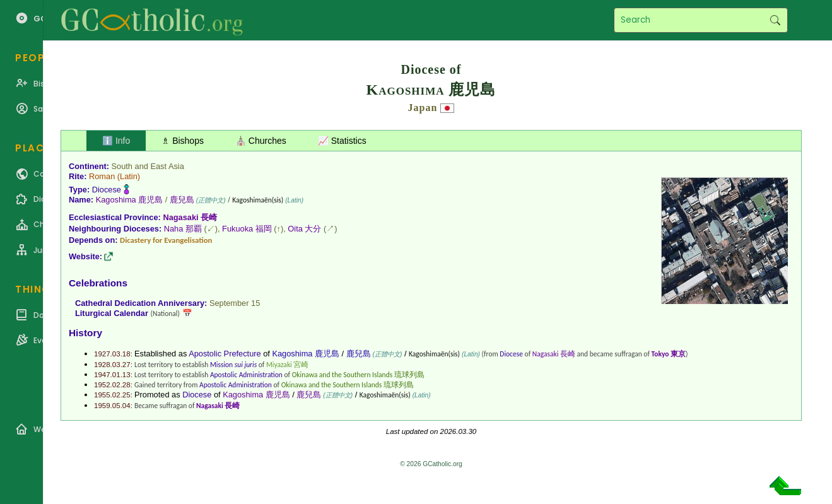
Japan (423, 108)
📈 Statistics (342, 141)
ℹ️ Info (116, 141)
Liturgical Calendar (112, 313)
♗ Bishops (183, 141)
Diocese (107, 190)
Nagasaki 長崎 (190, 217)
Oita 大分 (304, 229)
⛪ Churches (261, 141)
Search (775, 20)
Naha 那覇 (183, 229)
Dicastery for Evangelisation (166, 240)
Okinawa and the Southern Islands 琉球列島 (358, 375)
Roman (102, 176)
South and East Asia (148, 166)
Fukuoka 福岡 (247, 229)
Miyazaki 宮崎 (287, 365)
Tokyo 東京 (669, 354)
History (85, 333)
